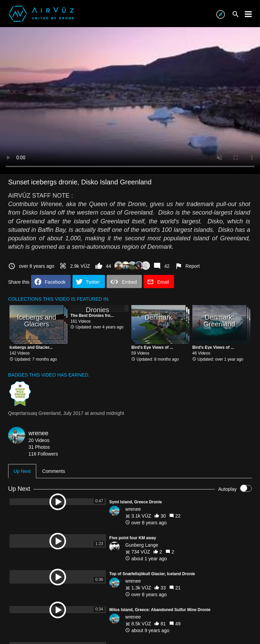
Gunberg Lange (142, 545)
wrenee (38, 433)
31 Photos (39, 447)
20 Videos (39, 440)
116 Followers (43, 454)
